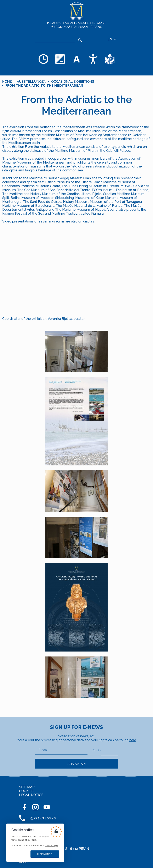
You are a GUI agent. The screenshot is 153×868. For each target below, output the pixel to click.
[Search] (55, 39)
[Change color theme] (60, 59)
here (133, 740)
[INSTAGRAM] (35, 807)
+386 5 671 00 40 (43, 818)
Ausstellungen (32, 82)
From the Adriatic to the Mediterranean (44, 85)
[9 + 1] (110, 750)
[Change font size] (76, 59)
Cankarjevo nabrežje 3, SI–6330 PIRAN (59, 849)
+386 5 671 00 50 (43, 828)
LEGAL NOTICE (31, 795)
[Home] (76, 15)
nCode (24, 862)
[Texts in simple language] (110, 59)
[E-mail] (61, 750)
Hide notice (45, 854)
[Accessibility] (93, 59)
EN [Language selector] (112, 39)
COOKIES (26, 791)
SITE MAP (27, 787)
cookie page (52, 845)
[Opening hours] (43, 59)
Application (77, 764)
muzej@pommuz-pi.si (46, 839)
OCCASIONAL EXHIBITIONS (73, 82)
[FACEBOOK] (24, 807)
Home (7, 82)
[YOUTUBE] (47, 807)
